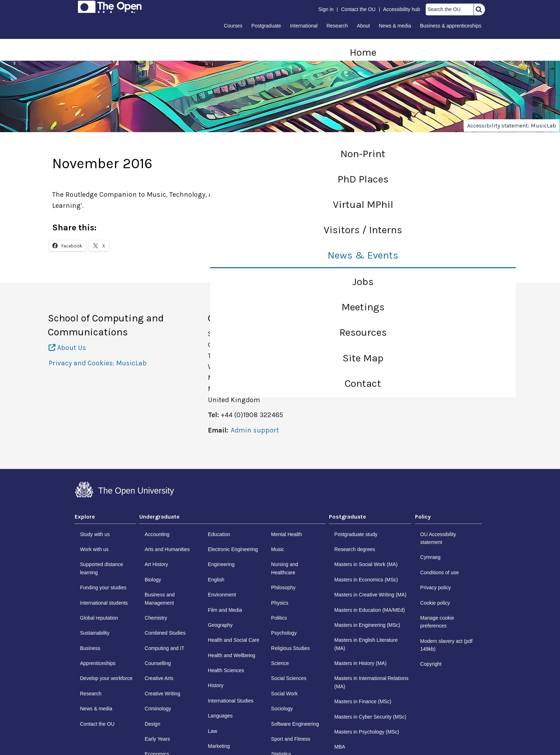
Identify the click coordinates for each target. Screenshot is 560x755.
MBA (340, 747)
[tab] (105, 519)
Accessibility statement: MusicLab (512, 126)
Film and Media (225, 610)
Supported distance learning (102, 568)
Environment (222, 595)
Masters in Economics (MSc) (366, 580)
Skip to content (75, 8)
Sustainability (95, 633)
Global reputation (99, 618)
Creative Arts (159, 678)
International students (104, 603)
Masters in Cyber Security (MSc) (370, 717)
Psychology (284, 633)
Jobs (363, 282)
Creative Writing (162, 694)
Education (219, 534)
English (216, 580)
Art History (156, 564)
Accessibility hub (402, 9)
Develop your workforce (106, 678)
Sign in (326, 9)
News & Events (363, 255)
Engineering (221, 564)
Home (363, 52)
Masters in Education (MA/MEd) (370, 610)
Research (337, 26)
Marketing (219, 746)
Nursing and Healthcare (285, 568)
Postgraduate (266, 26)
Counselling (158, 663)
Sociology (282, 709)
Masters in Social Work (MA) (366, 564)
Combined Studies (165, 633)
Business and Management (160, 599)
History (216, 685)
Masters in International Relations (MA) (371, 682)
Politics (279, 618)
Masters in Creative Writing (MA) (370, 595)
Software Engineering (295, 724)
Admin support (255, 430)
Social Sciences (289, 678)
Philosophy (283, 587)
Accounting (157, 534)
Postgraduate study (356, 534)
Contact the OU (358, 9)
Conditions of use (440, 572)
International (304, 26)
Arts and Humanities (167, 549)
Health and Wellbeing (232, 655)
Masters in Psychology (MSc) (367, 732)
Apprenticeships (98, 663)
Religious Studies (290, 648)
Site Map (363, 358)
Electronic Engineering (233, 549)
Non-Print (363, 154)
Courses (233, 26)
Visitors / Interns (363, 230)
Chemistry (156, 618)
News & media (395, 26)
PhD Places (363, 179)
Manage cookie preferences (437, 622)
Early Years (157, 739)
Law (212, 731)
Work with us (94, 549)
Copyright (431, 664)
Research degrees (355, 549)
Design (152, 724)
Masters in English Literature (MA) (366, 644)
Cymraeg (431, 557)
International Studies (231, 701)
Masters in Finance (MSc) (363, 701)
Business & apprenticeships (451, 26)
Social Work (284, 694)
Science (280, 663)
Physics (280, 603)
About (363, 26)
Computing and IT (164, 648)
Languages (220, 716)
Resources (363, 332)
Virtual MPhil (363, 204)
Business (90, 648)
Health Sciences (226, 670)
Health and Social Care (234, 640)
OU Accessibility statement (438, 538)
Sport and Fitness (291, 739)
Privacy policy (436, 587)
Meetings (363, 307)
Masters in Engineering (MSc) (367, 625)
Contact (363, 383)
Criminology (158, 709)
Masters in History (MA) (360, 663)
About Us (67, 348)
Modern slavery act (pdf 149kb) (446, 645)
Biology (153, 580)
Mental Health (286, 534)
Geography (220, 625)
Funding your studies (103, 587)
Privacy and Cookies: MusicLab (98, 363)
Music (278, 549)
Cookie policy (435, 603)
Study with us (95, 534)
